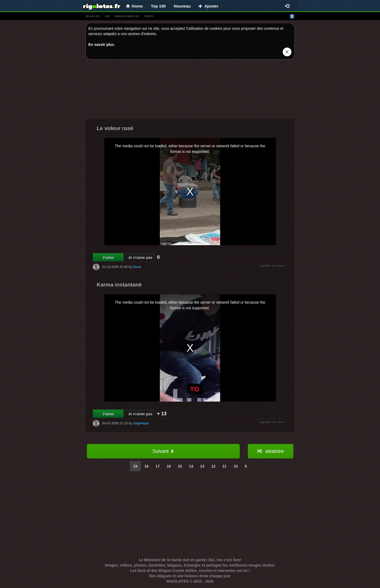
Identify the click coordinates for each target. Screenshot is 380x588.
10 (236, 466)
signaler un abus (272, 266)
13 (202, 466)
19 (135, 466)
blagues (93, 16)
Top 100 (158, 6)
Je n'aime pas (140, 258)
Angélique (141, 423)
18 (146, 466)
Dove (137, 267)
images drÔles (127, 16)
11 (224, 466)
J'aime (108, 258)
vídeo (149, 16)
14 (191, 466)
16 (169, 466)
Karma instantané (119, 285)
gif (107, 16)
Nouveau (182, 6)
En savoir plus (101, 45)
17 (158, 466)
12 (213, 466)
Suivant (163, 451)
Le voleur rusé (115, 128)
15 (180, 466)
